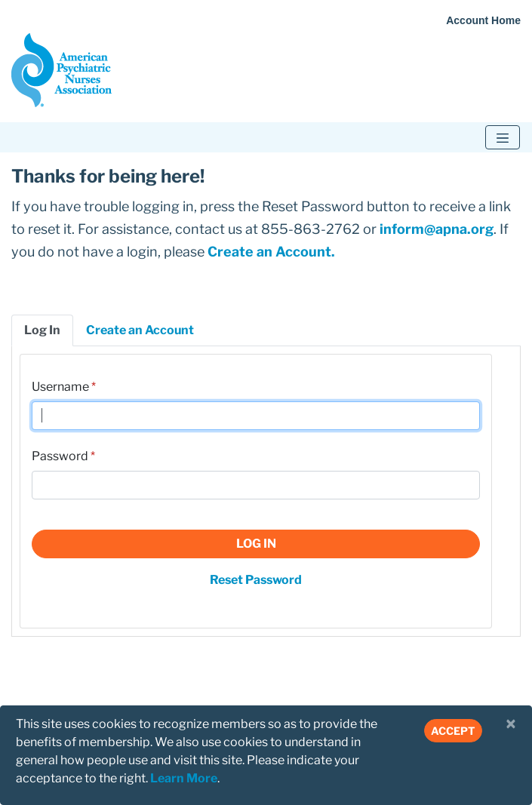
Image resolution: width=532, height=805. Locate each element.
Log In (256, 544)
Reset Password (256, 580)
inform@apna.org (437, 229)
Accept (453, 731)
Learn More (184, 778)
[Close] (511, 724)
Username (60, 387)
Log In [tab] (42, 330)
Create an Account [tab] (140, 330)
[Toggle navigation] (503, 137)
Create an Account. (271, 252)
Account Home (483, 20)
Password (60, 456)
